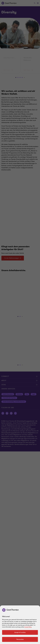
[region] (20, 625)
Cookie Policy (28, 627)
